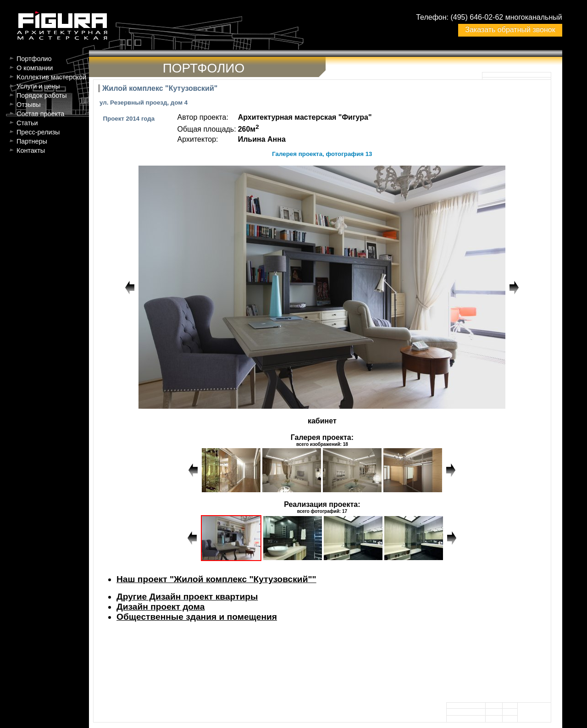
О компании (35, 68)
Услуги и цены (38, 86)
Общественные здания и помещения (197, 617)
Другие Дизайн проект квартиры (187, 597)
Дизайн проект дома (161, 607)
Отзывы (29, 105)
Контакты (31, 150)
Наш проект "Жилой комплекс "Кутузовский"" (216, 579)
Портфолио (34, 59)
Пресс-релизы (38, 132)
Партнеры (32, 141)
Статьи (27, 123)
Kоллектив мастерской (51, 77)
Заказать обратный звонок (510, 30)
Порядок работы (42, 95)
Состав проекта (40, 114)
